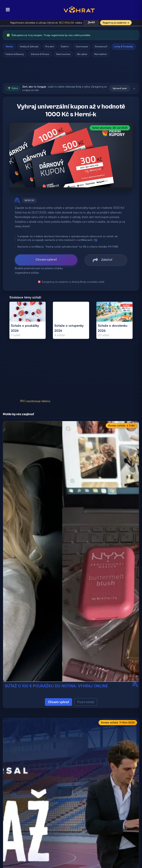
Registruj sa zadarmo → (116, 23)
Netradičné (101, 54)
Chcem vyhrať (59, 702)
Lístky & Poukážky (124, 46)
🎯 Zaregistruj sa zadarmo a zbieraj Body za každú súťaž (71, 282)
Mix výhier (82, 54)
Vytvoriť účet (120, 88)
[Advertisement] (71, 71)
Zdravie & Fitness (40, 54)
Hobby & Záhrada (29, 46)
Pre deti (50, 46)
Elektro (65, 46)
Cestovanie (82, 46)
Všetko (9, 46)
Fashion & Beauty (15, 54)
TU (96, 240)
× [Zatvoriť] (134, 88)
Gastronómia (63, 54)
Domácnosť (101, 46)
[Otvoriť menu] (7, 10)
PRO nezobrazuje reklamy (35, 401)
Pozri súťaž (86, 702)
